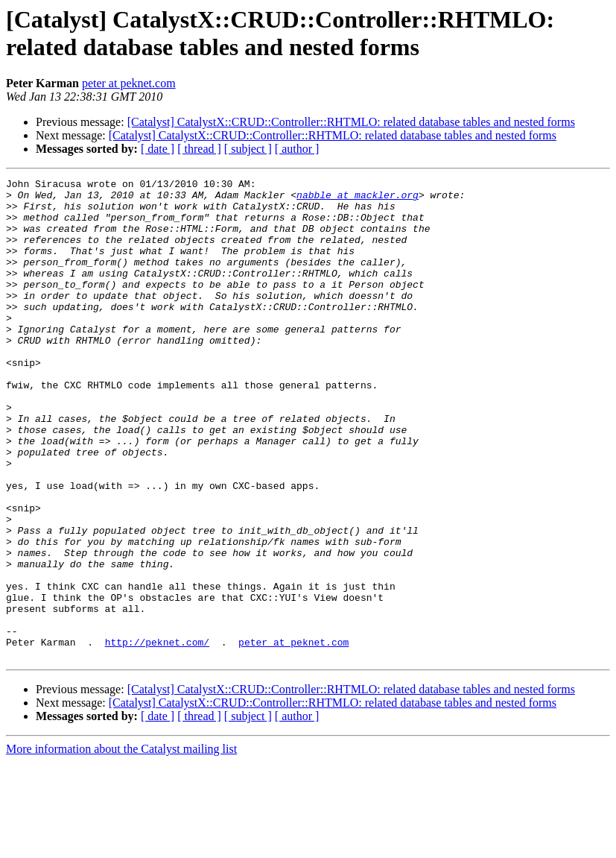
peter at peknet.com (129, 83)
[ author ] (297, 149)
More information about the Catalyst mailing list (121, 845)
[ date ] (158, 149)
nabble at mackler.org (358, 199)
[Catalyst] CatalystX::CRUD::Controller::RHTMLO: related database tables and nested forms (351, 122)
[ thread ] (199, 149)
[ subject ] (248, 149)
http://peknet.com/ (157, 736)
